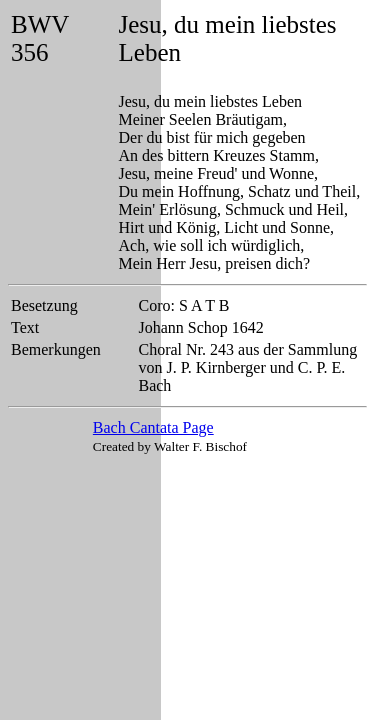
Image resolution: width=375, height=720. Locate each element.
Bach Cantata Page (153, 427)
